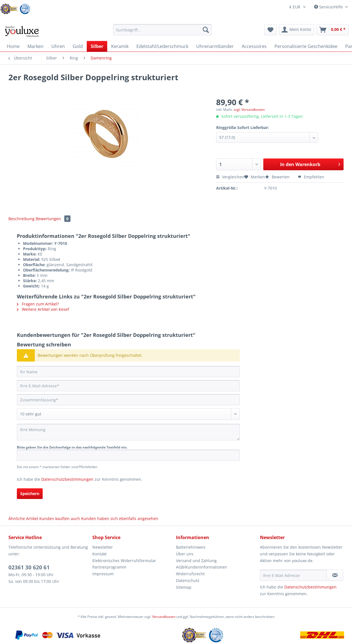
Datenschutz (188, 580)
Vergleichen (230, 177)
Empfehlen (311, 177)
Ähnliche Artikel (23, 518)
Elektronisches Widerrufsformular (124, 561)
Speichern (30, 494)
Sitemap (184, 587)
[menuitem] (162, 32)
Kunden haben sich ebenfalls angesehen (120, 518)
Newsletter (103, 547)
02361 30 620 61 (29, 567)
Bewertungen (53, 219)
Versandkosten (164, 617)
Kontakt (100, 554)
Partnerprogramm (109, 567)
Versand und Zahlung (196, 561)
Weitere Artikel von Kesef (43, 309)
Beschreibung (21, 219)
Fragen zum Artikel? (38, 304)
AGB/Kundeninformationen (202, 567)
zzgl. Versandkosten (249, 110)
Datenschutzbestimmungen (67, 479)
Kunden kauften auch (60, 518)
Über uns (185, 554)
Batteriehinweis (191, 547)
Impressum (103, 574)
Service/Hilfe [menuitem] (329, 7)
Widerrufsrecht (190, 574)
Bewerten (278, 177)
